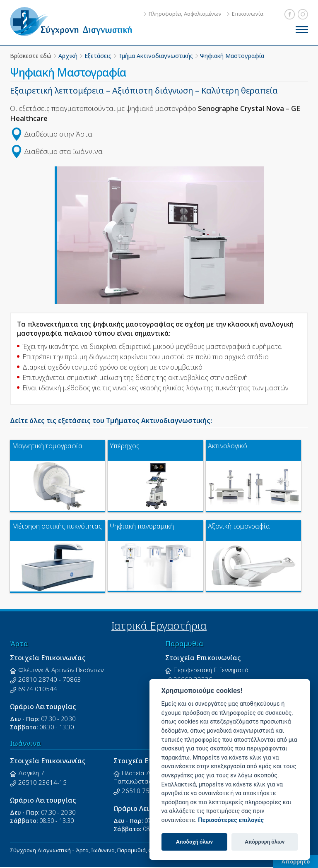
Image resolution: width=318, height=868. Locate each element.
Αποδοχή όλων (194, 842)
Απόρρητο (296, 861)
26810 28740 (38, 679)
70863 (72, 679)
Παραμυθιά (184, 643)
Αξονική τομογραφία (239, 526)
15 (63, 782)
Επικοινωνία (248, 14)
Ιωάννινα (25, 743)
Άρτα (19, 643)
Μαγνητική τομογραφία (47, 446)
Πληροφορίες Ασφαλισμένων (185, 14)
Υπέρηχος (125, 446)
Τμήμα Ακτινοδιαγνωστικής (156, 56)
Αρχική (68, 56)
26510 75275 (141, 791)
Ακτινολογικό (228, 446)
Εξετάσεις (98, 56)
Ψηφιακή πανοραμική (142, 526)
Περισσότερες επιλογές (231, 820)
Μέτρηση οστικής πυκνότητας (57, 526)
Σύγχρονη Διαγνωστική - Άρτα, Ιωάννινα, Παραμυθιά (74, 22)
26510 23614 (38, 782)
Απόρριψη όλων (265, 842)
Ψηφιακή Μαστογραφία (232, 56)
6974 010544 (38, 689)
